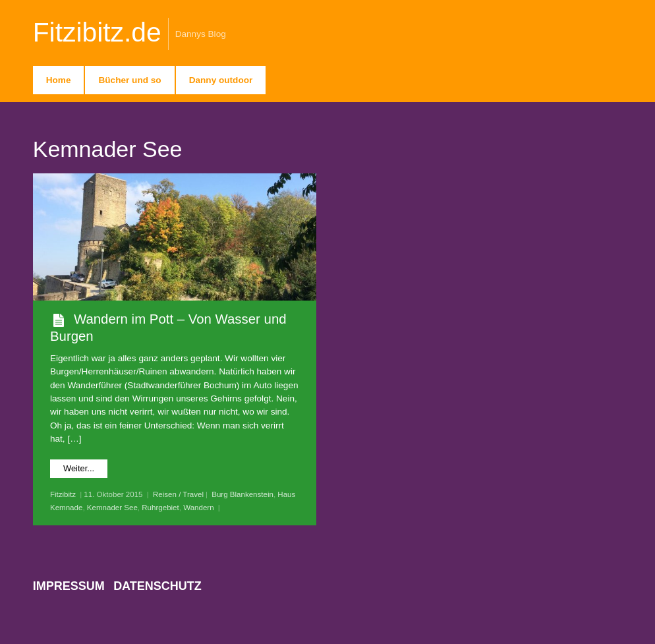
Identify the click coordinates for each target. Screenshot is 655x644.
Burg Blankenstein (242, 494)
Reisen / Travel (178, 494)
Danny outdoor (221, 80)
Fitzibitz (63, 494)
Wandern (198, 508)
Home (59, 80)
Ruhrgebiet (160, 508)
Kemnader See (112, 508)
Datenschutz (157, 586)
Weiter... (79, 468)
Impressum (69, 586)
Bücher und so (129, 80)
